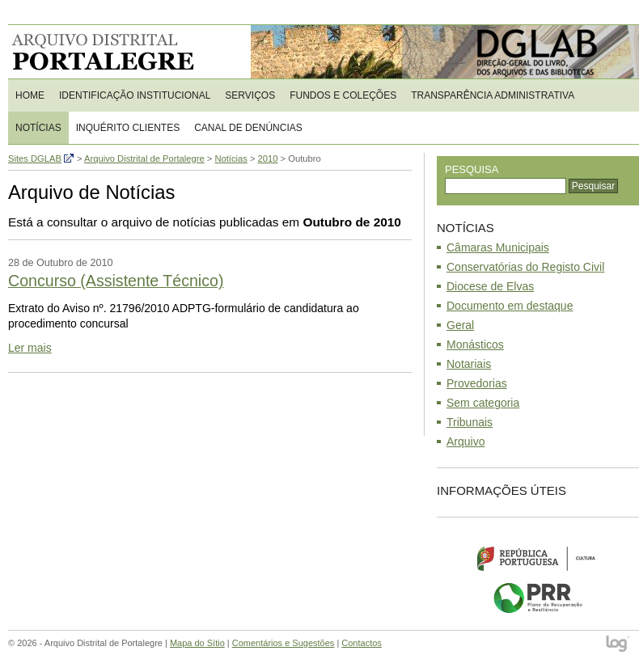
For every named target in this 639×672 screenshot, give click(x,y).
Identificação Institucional (135, 95)
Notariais (469, 364)
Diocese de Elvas (490, 286)
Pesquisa (472, 169)
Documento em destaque (510, 306)
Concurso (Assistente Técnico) (116, 281)
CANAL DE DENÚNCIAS (248, 128)
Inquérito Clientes (128, 128)
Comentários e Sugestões (284, 643)
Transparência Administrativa (493, 95)
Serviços (250, 95)
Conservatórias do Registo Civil (525, 267)
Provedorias (477, 383)
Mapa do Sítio (197, 643)
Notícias (38, 128)
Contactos (362, 643)
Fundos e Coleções (343, 95)
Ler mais (30, 348)
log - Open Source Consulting (618, 645)
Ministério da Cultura (538, 558)
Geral (460, 325)
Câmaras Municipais (498, 247)
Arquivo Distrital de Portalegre (113, 52)
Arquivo (465, 442)
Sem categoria (483, 403)
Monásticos (475, 344)
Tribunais (470, 422)
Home (30, 95)
